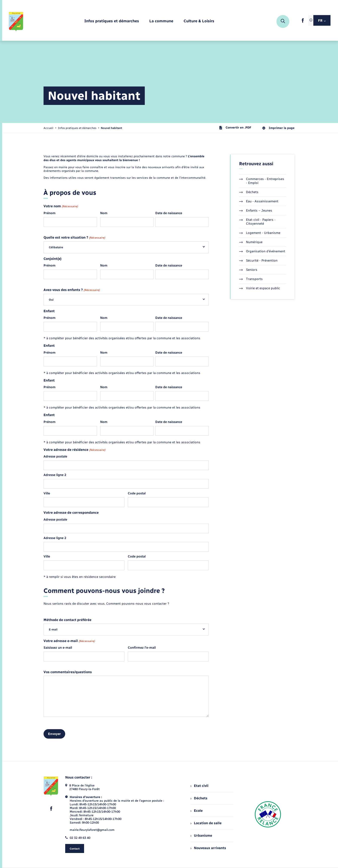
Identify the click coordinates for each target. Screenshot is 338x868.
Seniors (248, 270)
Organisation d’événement (262, 251)
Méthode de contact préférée (67, 620)
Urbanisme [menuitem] (201, 835)
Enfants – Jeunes (256, 211)
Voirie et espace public (260, 288)
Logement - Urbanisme (260, 233)
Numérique (251, 242)
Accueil (48, 128)
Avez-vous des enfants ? (72, 290)
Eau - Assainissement (259, 201)
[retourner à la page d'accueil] (16, 21)
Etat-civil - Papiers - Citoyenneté (257, 222)
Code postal (137, 493)
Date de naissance (169, 213)
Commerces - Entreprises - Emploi (262, 181)
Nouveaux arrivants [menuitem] (208, 848)
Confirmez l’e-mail (142, 648)
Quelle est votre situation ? (74, 238)
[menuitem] (112, 21)
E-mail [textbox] (53, 629)
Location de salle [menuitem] (206, 823)
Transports (251, 279)
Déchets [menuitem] (199, 798)
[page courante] (111, 128)
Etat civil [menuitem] (199, 786)
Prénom (50, 213)
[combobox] (126, 247)
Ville (47, 493)
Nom (104, 213)
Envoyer (54, 734)
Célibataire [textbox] (56, 247)
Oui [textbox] (51, 300)
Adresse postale (55, 456)
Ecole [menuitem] (196, 811)
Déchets (249, 192)
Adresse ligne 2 (55, 475)
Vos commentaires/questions (68, 672)
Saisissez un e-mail (58, 648)
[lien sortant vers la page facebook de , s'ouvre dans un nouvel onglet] (303, 22)
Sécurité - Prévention (258, 261)
